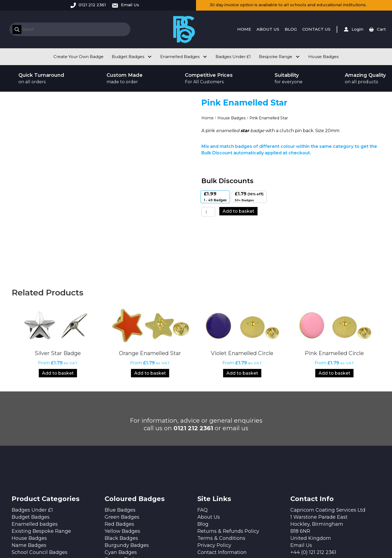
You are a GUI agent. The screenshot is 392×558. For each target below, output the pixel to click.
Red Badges (119, 472)
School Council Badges (40, 500)
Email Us (130, 5)
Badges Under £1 (32, 458)
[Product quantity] (208, 212)
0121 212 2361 (92, 5)
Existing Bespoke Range (41, 479)
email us (235, 376)
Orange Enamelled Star (150, 301)
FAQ (203, 458)
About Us (209, 465)
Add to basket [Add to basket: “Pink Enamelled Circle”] (334, 321)
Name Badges (29, 493)
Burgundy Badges (127, 493)
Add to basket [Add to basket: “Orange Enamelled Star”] (150, 321)
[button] (150, 57)
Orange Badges (124, 507)
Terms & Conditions (221, 486)
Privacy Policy (214, 493)
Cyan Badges (121, 500)
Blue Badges (120, 458)
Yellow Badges (122, 479)
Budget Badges (31, 465)
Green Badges (122, 465)
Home (208, 118)
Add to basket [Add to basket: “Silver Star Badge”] (58, 321)
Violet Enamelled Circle (242, 301)
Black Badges (121, 486)
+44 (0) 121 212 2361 (313, 500)
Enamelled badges (35, 472)
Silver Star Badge (58, 301)
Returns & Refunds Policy (228, 479)
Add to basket (238, 211)
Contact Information (222, 500)
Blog (203, 472)
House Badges (232, 118)
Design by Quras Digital (147, 540)
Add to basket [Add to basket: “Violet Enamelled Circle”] (242, 321)
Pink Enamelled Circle (334, 301)
